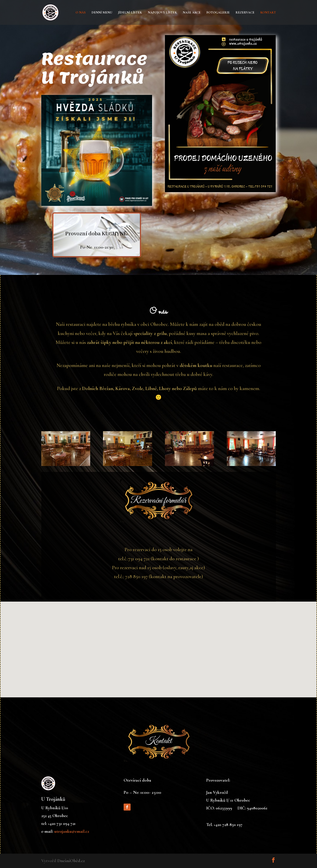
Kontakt (268, 13)
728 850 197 (137, 577)
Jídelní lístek (130, 13)
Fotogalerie (218, 13)
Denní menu (102, 13)
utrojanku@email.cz (72, 831)
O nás (81, 13)
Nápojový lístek (162, 13)
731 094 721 (139, 560)
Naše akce (192, 13)
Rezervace (245, 13)
